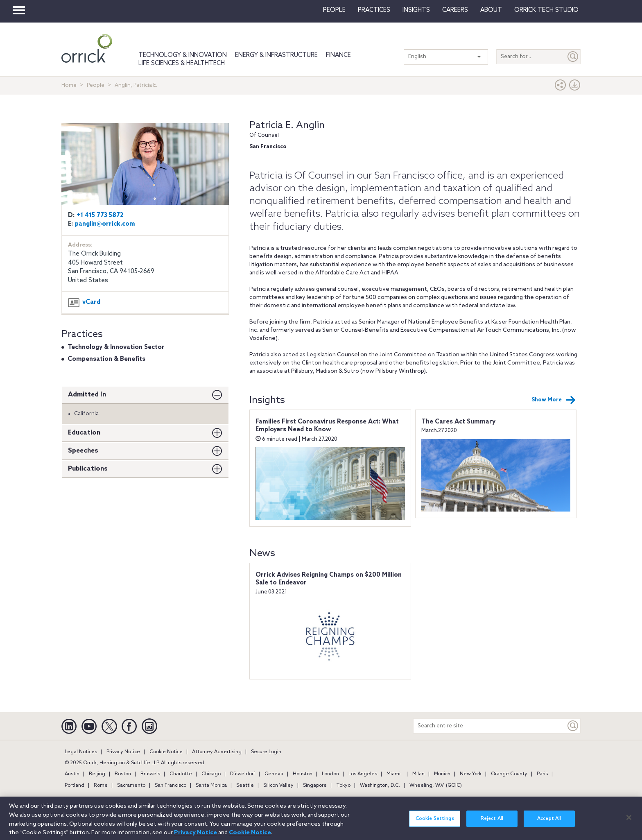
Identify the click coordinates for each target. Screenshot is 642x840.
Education (84, 433)
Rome (101, 786)
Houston (303, 774)
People (334, 10)
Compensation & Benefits (106, 359)
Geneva (274, 774)
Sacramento (131, 786)
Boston (123, 774)
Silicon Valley (278, 786)
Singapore (315, 786)
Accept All (549, 823)
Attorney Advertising (217, 752)
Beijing (97, 774)
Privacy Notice (123, 752)
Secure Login (266, 752)
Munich (442, 774)
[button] (561, 87)
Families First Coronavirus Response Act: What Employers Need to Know (327, 426)
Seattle (245, 786)
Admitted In (87, 395)
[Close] (629, 822)
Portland (75, 786)
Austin (72, 774)
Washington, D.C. (380, 786)
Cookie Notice (166, 752)
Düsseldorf (243, 774)
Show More (554, 400)
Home (69, 85)
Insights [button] (416, 10)
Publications (88, 469)
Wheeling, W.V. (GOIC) (436, 786)
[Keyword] (573, 726)
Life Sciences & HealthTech (182, 63)
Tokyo (343, 786)
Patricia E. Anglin (287, 126)
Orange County (509, 774)
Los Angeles (363, 774)
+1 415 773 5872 (100, 215)
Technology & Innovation (183, 55)
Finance (338, 55)
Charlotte (181, 774)
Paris (542, 774)
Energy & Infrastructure (276, 55)
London (330, 774)
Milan (418, 774)
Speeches (83, 451)
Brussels (150, 774)
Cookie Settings (435, 823)
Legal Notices (81, 752)
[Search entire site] (490, 726)
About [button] (491, 10)
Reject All (492, 823)
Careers (455, 10)
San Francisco (171, 786)
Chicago (211, 774)
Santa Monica (211, 786)
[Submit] (573, 57)
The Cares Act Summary (458, 422)
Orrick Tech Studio (546, 10)
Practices (374, 10)
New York (471, 774)
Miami (393, 774)
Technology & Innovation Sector (116, 347)
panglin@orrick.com (105, 224)
